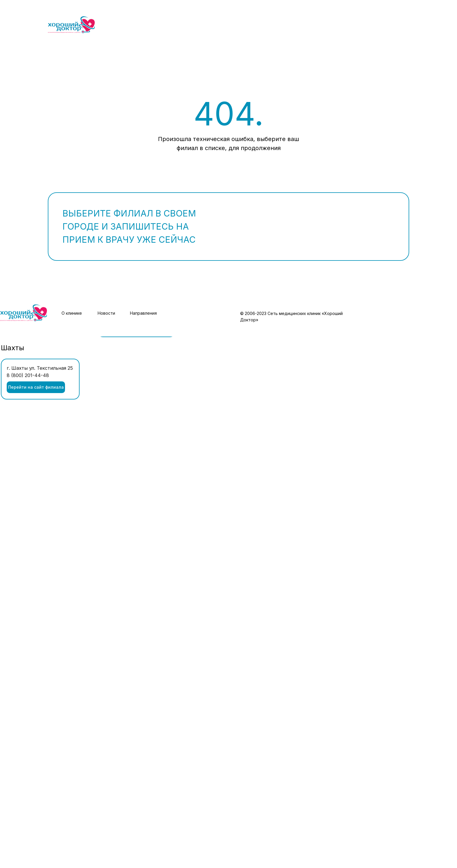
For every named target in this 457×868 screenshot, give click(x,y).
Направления (143, 313)
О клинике (72, 313)
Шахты (13, 348)
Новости (106, 313)
